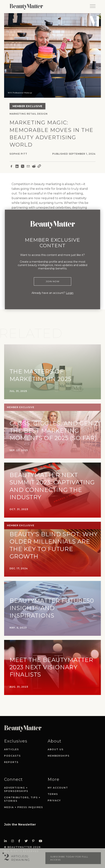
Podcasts (12, 756)
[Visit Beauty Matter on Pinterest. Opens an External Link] (34, 841)
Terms (53, 794)
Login (70, 293)
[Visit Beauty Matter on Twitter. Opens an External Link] (27, 841)
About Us (56, 749)
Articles (11, 749)
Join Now (53, 281)
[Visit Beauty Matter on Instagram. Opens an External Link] (14, 841)
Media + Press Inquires (24, 807)
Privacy (54, 800)
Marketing (18, 114)
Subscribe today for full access (69, 858)
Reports (11, 762)
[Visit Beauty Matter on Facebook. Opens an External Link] (20, 841)
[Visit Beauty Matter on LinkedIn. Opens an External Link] (7, 841)
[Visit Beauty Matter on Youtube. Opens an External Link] (42, 841)
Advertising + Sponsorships (16, 789)
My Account (58, 788)
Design (42, 114)
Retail (32, 114)
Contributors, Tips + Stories (22, 799)
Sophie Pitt (18, 154)
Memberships (59, 756)
